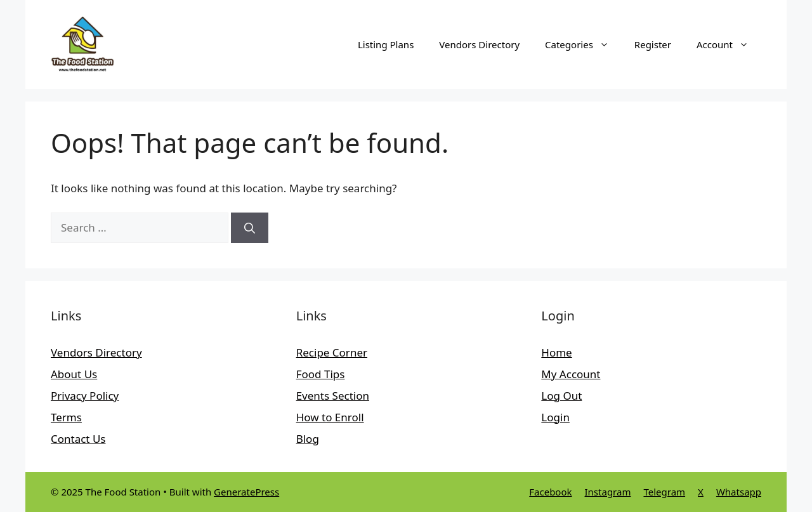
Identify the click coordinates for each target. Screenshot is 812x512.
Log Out (561, 396)
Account (729, 44)
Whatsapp (739, 492)
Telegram (664, 492)
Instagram (608, 492)
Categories (583, 44)
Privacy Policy (85, 396)
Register (653, 44)
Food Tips (321, 374)
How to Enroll (330, 417)
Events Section (333, 396)
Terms (66, 417)
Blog (308, 439)
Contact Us (78, 439)
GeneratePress (246, 492)
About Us (74, 374)
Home (556, 352)
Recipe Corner (332, 352)
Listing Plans (386, 44)
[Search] (250, 228)
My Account (571, 374)
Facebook (550, 492)
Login (555, 417)
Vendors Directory (479, 44)
